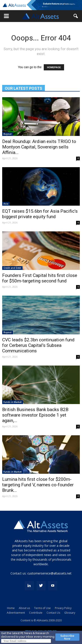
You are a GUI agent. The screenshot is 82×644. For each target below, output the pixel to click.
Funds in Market (13, 402)
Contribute (36, 613)
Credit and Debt (12, 268)
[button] (6, 16)
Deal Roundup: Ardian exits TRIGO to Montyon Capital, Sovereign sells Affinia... (39, 147)
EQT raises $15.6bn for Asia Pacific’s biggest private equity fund (40, 214)
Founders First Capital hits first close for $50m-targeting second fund (40, 278)
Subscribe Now (67, 637)
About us (24, 608)
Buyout (8, 134)
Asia (6, 204)
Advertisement (16, 613)
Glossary (70, 613)
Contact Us (53, 613)
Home (11, 608)
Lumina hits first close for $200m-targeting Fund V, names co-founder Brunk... (38, 485)
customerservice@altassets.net (49, 573)
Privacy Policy (63, 608)
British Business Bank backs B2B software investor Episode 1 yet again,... (35, 415)
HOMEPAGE (54, 67)
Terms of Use (42, 608)
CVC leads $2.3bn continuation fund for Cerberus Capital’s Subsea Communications (38, 345)
